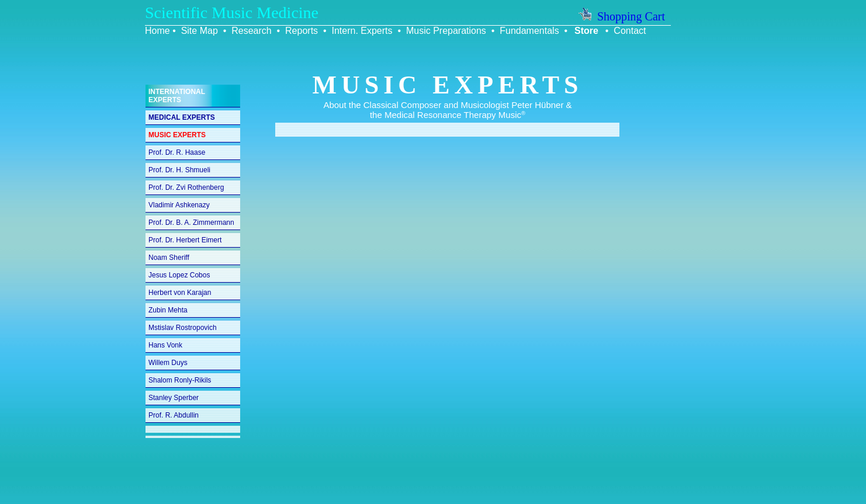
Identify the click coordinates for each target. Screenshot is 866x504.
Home (157, 31)
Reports (302, 31)
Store (586, 31)
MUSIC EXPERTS (177, 135)
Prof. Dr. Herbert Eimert (185, 240)
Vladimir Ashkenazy (179, 205)
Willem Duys (168, 363)
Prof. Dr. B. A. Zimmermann (191, 223)
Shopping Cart (622, 16)
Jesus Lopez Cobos (179, 275)
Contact (630, 31)
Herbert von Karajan (180, 293)
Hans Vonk (165, 345)
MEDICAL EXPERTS (182, 117)
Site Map (200, 31)
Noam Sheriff (169, 258)
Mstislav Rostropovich (183, 328)
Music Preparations (446, 31)
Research (251, 31)
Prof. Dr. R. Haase (177, 152)
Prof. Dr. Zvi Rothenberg (186, 187)
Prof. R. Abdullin (174, 415)
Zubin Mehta (168, 310)
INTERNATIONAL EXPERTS (177, 96)
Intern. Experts (362, 31)
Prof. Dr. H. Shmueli (179, 170)
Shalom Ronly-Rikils (180, 380)
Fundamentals (529, 31)
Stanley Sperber (174, 398)
